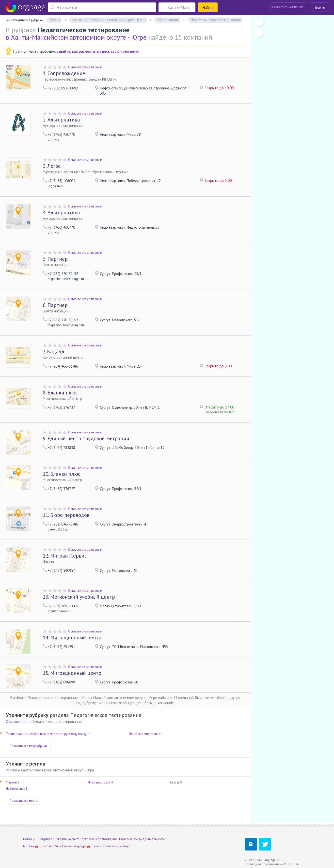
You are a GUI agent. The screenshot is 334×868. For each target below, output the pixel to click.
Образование (17, 722)
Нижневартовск (99, 782)
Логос (52, 166)
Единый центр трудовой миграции (86, 438)
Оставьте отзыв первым (85, 67)
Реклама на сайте (67, 839)
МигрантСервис (65, 556)
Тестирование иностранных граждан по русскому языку (46, 734)
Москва (29, 846)
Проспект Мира (50, 846)
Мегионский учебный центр (79, 597)
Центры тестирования (145, 734)
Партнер (55, 259)
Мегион (11, 782)
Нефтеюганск (15, 789)
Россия (11, 770)
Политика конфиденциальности (142, 839)
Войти (320, 7)
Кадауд (54, 351)
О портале (45, 839)
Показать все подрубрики (28, 746)
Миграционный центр (72, 638)
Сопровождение (64, 73)
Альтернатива (61, 120)
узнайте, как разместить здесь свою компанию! (98, 51)
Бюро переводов (66, 515)
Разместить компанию (288, 7)
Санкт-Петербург (74, 846)
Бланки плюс (60, 393)
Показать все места (23, 801)
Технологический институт (111, 846)
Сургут (175, 782)
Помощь (29, 839)
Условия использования (99, 839)
